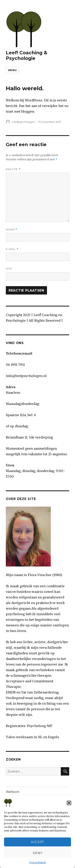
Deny (38, 853)
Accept (37, 842)
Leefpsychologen (23, 122)
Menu (12, 70)
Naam (11, 230)
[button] (69, 803)
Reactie (13, 169)
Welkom (13, 792)
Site (9, 269)
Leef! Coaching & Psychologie (26, 56)
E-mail (12, 249)
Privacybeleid (38, 863)
